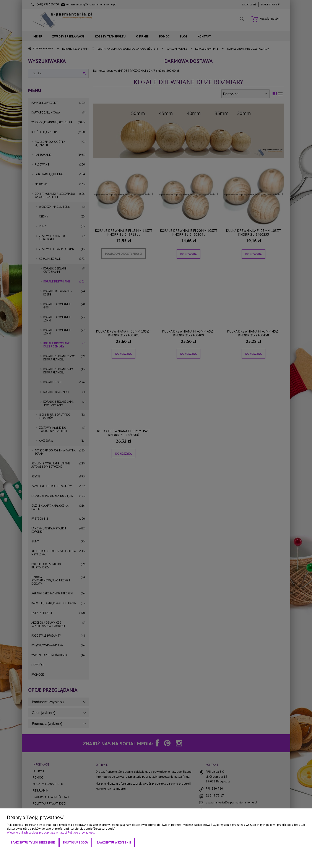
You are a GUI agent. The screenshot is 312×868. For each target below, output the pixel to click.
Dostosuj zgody (76, 842)
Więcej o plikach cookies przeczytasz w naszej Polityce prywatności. (51, 832)
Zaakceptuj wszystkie (114, 842)
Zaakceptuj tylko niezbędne (33, 842)
